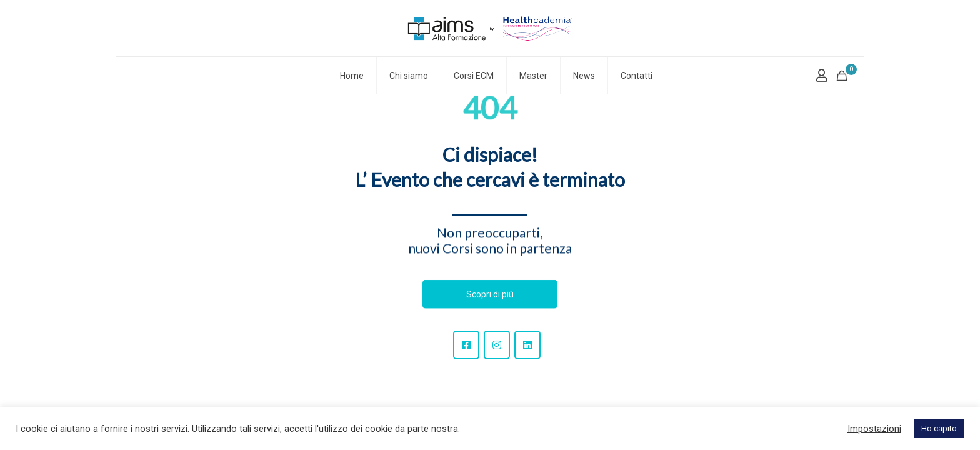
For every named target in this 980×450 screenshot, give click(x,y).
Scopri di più (490, 294)
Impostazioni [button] (874, 429)
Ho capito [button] (939, 428)
